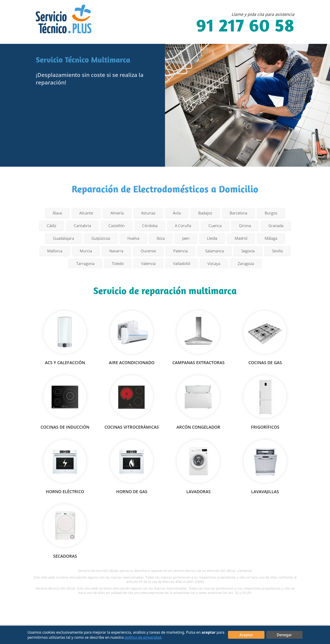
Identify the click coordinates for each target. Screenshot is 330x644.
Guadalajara (63, 238)
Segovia (248, 251)
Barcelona (238, 213)
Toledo (118, 263)
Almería (117, 213)
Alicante (86, 213)
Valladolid (181, 263)
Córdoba (150, 226)
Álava (57, 213)
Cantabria (82, 226)
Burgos (271, 213)
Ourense (148, 251)
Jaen (186, 238)
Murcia (86, 251)
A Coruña (183, 226)
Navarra (116, 251)
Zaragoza (246, 263)
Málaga (271, 238)
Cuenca (215, 226)
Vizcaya (214, 263)
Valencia (148, 263)
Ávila (177, 213)
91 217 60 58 (245, 27)
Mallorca (55, 251)
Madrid (241, 238)
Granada (276, 226)
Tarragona (85, 263)
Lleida (212, 238)
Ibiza (161, 238)
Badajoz (205, 213)
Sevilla (277, 251)
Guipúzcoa (101, 238)
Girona (245, 226)
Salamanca (214, 251)
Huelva (133, 238)
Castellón (117, 226)
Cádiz (52, 226)
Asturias (148, 213)
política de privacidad (143, 637)
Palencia (180, 251)
